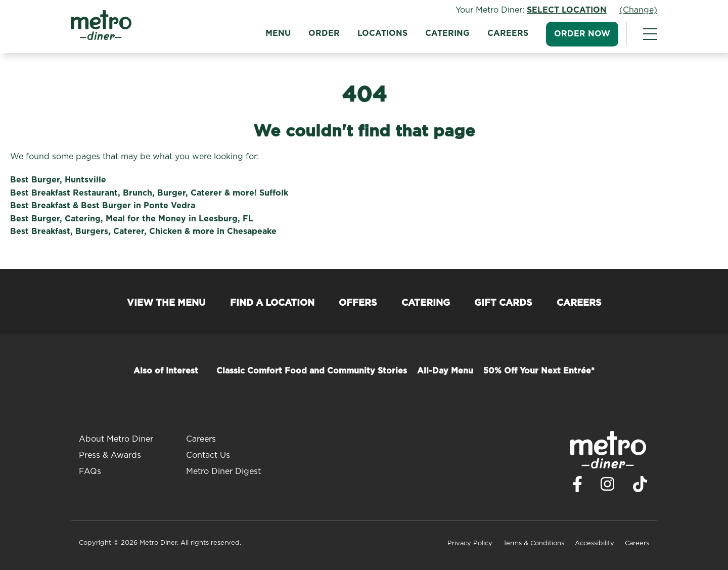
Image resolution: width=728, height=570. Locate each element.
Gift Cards (503, 303)
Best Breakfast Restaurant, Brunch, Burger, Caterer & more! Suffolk (149, 193)
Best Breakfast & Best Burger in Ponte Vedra (103, 206)
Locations (382, 33)
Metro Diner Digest (223, 471)
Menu (278, 33)
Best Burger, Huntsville (58, 180)
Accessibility (595, 543)
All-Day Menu (445, 371)
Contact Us (208, 455)
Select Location (567, 10)
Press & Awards (110, 455)
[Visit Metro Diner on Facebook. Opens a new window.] (577, 487)
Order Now (582, 34)
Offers (358, 303)
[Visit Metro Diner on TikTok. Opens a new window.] (640, 487)
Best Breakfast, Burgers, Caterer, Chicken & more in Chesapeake (143, 231)
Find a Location (272, 303)
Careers (508, 33)
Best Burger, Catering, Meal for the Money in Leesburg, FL (132, 219)
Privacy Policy (470, 543)
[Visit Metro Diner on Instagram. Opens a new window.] (608, 487)
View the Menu (166, 303)
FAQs (90, 471)
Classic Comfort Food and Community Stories (312, 371)
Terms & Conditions (534, 543)
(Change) (638, 10)
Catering (447, 33)
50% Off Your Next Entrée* (539, 371)
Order (324, 33)
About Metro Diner (116, 439)
